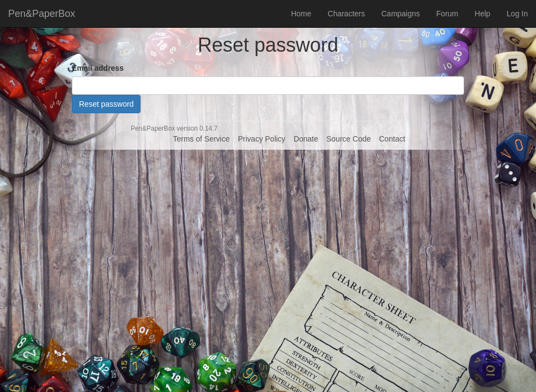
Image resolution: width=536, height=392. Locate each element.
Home (301, 14)
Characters (346, 14)
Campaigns (401, 14)
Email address (98, 68)
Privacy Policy (262, 139)
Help (482, 14)
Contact (392, 139)
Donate (306, 139)
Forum (447, 14)
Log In (517, 14)
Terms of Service (201, 139)
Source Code (349, 139)
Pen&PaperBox (42, 14)
